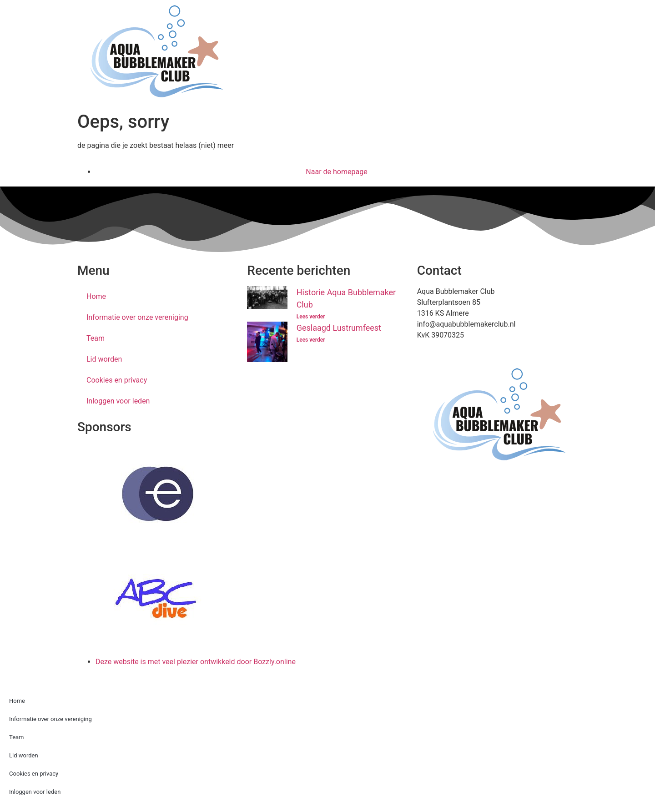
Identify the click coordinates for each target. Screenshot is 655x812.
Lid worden (104, 359)
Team (96, 338)
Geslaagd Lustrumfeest (339, 328)
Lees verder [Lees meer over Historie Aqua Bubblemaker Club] (311, 317)
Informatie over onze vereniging (137, 317)
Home (96, 296)
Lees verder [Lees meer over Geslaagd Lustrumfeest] (311, 340)
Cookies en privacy (117, 380)
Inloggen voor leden (118, 401)
